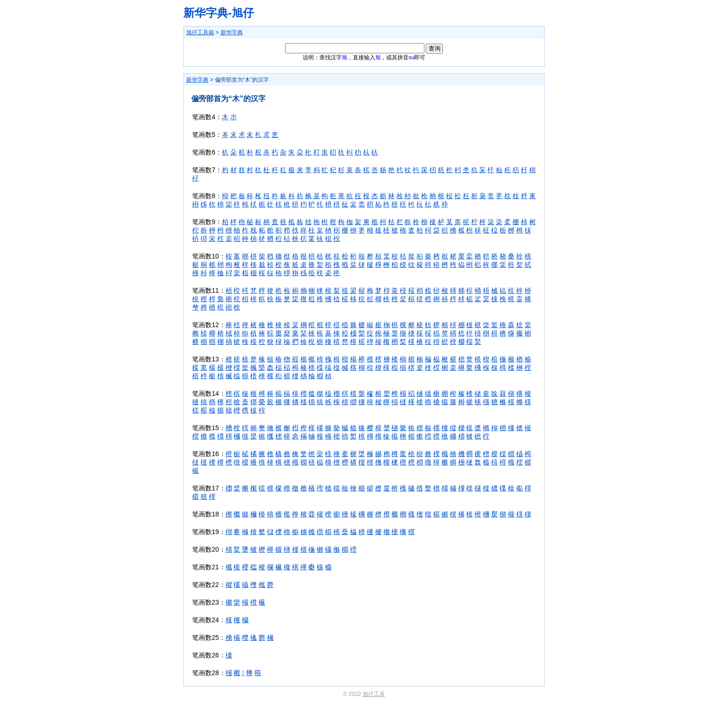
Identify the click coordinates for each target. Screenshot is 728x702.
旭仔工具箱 (200, 32)
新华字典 (232, 32)
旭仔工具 (374, 694)
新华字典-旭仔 (219, 13)
